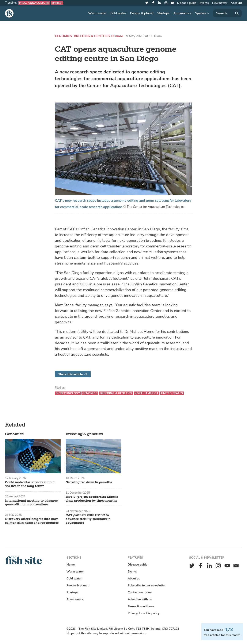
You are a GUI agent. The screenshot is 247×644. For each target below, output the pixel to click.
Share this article (73, 374)
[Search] (227, 13)
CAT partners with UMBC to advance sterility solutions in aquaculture (88, 519)
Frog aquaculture (34, 3)
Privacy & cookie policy (144, 613)
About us (134, 579)
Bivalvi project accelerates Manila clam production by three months (92, 499)
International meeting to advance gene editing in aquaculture (31, 503)
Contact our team (140, 592)
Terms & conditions (141, 606)
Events (204, 3)
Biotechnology (68, 393)
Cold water (118, 13)
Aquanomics (182, 13)
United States (172, 393)
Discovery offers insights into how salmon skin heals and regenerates (32, 521)
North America (147, 393)
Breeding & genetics (92, 36)
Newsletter (220, 3)
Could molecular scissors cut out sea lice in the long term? (30, 484)
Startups (163, 13)
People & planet (142, 13)
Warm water (97, 13)
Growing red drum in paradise (89, 482)
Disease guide (187, 3)
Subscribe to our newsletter (147, 585)
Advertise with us (140, 599)
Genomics (63, 36)
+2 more (117, 36)
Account (236, 3)
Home (71, 565)
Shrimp (57, 3)
